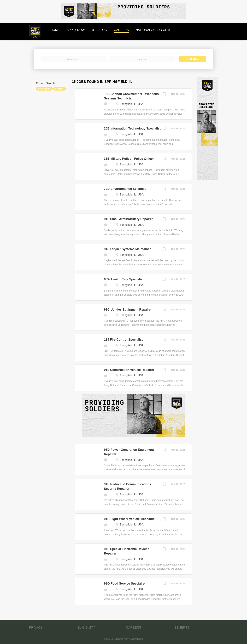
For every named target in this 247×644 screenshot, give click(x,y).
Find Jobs (193, 59)
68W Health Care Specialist (124, 279)
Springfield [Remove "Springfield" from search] (43, 89)
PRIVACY (36, 628)
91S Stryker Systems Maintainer (127, 249)
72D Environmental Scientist (125, 189)
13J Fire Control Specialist (123, 340)
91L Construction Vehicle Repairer (129, 370)
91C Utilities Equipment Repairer (128, 310)
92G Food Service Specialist (125, 584)
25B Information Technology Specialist (132, 128)
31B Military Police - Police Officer (129, 159)
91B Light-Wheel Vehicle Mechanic (129, 519)
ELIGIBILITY (86, 628)
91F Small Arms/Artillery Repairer (128, 219)
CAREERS (134, 628)
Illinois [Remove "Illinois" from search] (59, 89)
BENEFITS (182, 628)
